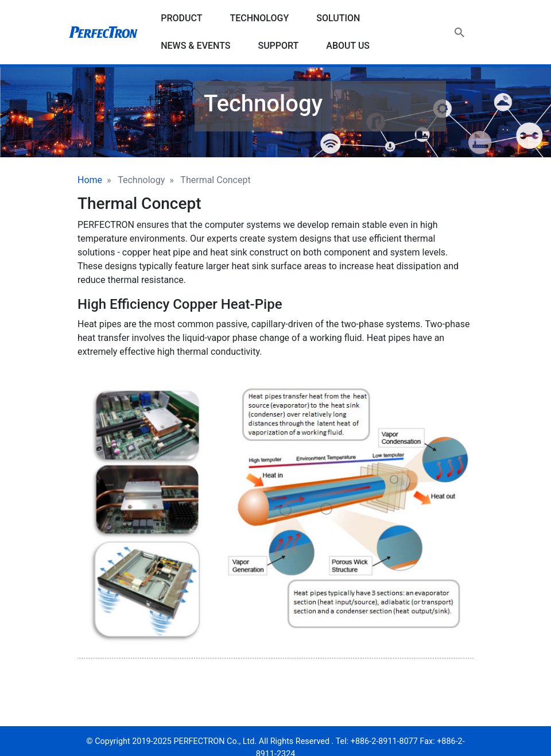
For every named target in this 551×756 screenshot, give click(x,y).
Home (90, 180)
